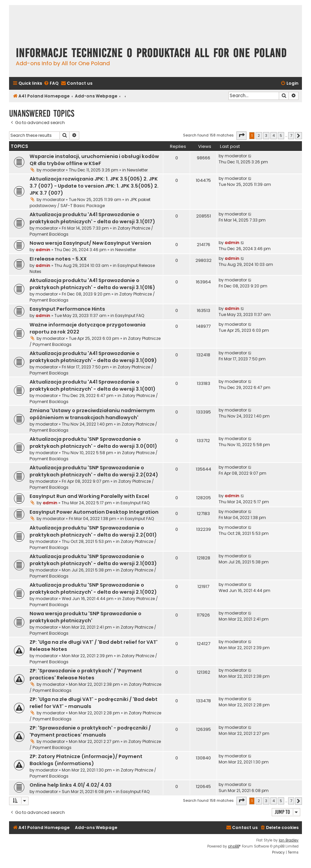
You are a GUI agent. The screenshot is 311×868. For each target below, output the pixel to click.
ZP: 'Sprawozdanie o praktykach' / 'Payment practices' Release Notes (86, 674)
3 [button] (266, 135)
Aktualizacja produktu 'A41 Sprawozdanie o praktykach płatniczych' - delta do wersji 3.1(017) (92, 218)
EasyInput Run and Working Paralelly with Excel (89, 496)
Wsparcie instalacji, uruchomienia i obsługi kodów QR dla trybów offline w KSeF (94, 160)
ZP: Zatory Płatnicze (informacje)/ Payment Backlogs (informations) (86, 760)
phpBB (234, 846)
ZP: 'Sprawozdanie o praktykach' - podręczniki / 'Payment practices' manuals (90, 731)
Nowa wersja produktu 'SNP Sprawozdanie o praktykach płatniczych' (85, 617)
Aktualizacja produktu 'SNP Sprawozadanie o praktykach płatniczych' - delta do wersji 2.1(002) (93, 588)
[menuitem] (51, 84)
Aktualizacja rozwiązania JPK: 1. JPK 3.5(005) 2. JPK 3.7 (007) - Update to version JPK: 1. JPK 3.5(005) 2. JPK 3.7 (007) (94, 186)
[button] (241, 135)
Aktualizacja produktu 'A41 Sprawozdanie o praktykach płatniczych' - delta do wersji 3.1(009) (93, 357)
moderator (54, 170)
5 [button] (281, 135)
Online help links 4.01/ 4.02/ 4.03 (71, 785)
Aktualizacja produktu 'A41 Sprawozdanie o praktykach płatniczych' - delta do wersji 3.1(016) (92, 284)
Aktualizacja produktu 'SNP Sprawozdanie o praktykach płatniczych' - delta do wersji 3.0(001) (93, 443)
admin (43, 250)
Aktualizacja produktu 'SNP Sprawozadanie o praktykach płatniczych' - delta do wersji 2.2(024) (94, 471)
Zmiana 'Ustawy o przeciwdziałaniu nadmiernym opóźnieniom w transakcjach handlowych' (92, 414)
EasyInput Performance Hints (67, 309)
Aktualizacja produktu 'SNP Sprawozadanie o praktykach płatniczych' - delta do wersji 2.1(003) (93, 560)
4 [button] (274, 135)
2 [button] (259, 135)
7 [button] (291, 135)
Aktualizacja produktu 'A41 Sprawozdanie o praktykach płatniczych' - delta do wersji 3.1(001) (93, 385)
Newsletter (137, 170)
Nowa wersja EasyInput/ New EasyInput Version (90, 243)
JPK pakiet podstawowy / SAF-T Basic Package (90, 203)
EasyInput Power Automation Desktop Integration (94, 512)
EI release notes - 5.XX (58, 259)
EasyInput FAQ (130, 315)
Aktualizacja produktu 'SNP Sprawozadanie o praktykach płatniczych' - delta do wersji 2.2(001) (93, 531)
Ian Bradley (289, 840)
